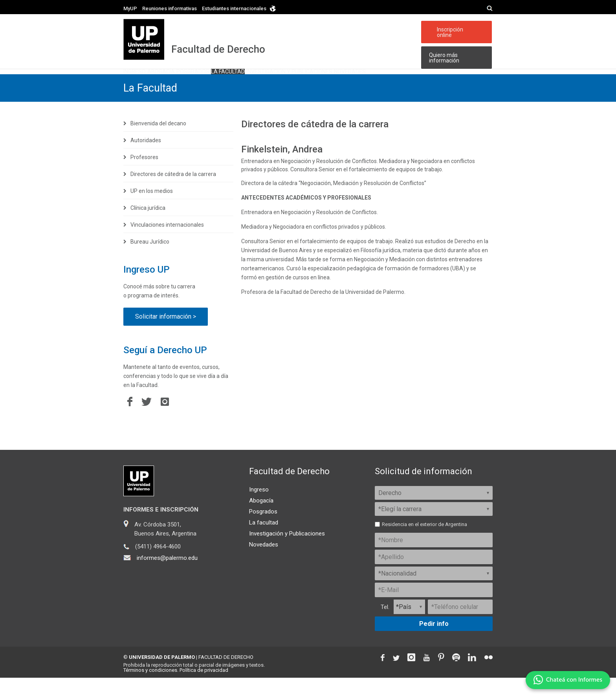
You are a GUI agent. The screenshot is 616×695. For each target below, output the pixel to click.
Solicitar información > (166, 334)
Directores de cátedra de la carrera (173, 191)
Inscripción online (456, 29)
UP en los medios (152, 208)
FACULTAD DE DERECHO (226, 674)
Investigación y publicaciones (374, 80)
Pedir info (434, 641)
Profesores (144, 174)
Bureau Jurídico (150, 259)
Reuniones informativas (170, 8)
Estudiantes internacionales (234, 8)
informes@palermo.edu (167, 575)
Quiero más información (442, 53)
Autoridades (146, 158)
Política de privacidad (204, 687)
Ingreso (143, 80)
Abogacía (187, 80)
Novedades (458, 80)
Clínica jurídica (148, 225)
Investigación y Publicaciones (287, 551)
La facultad (289, 80)
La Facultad (152, 105)
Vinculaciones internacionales (167, 242)
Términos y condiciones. (151, 687)
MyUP (130, 8)
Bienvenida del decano (158, 141)
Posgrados (236, 80)
